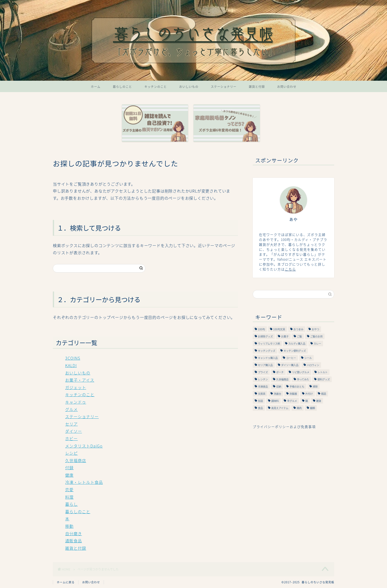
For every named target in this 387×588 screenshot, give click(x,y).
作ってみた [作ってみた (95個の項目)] (303, 379)
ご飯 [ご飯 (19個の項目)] (299, 336)
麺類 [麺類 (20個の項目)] (312, 408)
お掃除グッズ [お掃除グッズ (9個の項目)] (265, 336)
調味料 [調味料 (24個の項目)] (275, 401)
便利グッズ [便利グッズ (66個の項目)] (324, 379)
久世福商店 (76, 460)
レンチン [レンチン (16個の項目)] (263, 379)
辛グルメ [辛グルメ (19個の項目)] (292, 401)
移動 (69, 526)
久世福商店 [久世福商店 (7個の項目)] (282, 379)
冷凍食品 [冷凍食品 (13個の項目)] (263, 386)
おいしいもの (189, 87)
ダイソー (74, 431)
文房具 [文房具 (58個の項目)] (262, 394)
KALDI (71, 365)
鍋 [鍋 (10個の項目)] (307, 401)
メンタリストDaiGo (84, 446)
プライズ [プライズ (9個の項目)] (263, 372)
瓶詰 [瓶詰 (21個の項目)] (324, 394)
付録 (69, 468)
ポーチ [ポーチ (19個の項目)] (280, 372)
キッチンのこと (156, 87)
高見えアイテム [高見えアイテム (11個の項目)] (280, 408)
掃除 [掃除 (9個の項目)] (315, 386)
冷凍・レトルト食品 (84, 482)
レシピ (71, 453)
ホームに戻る (66, 582)
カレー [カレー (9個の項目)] (317, 343)
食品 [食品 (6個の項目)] (260, 408)
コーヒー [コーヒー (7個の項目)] (291, 358)
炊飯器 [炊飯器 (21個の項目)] (293, 394)
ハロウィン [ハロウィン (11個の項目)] (313, 365)
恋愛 (69, 490)
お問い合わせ (287, 87)
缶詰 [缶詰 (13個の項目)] (260, 401)
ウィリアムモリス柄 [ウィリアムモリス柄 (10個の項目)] (269, 343)
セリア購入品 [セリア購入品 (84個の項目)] (265, 365)
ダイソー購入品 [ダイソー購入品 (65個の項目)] (290, 365)
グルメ (71, 409)
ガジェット (76, 387)
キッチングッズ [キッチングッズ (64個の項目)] (267, 351)
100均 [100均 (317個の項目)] (261, 329)
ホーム (96, 87)
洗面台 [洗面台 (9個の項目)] (277, 394)
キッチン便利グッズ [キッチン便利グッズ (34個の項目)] (295, 351)
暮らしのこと (122, 87)
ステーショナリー (224, 87)
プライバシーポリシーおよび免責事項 (284, 427)
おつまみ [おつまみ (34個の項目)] (298, 329)
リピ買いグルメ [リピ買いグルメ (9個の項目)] (301, 372)
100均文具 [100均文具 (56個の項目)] (279, 329)
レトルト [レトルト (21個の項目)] (323, 372)
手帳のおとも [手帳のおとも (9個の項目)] (297, 386)
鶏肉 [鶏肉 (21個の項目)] (299, 408)
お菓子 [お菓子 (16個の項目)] (285, 336)
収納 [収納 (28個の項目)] (279, 386)
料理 (69, 497)
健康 (69, 475)
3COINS (73, 358)
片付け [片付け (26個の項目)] (309, 394)
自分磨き (74, 533)
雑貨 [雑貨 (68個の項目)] (319, 401)
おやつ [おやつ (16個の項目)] (315, 329)
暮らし (71, 504)
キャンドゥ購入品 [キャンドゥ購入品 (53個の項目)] (268, 358)
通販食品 (74, 541)
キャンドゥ (76, 402)
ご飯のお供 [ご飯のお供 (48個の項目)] (316, 336)
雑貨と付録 (257, 87)
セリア (71, 424)
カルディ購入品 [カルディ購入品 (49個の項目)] (297, 343)
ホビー (71, 438)
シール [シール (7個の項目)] (308, 358)
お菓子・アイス (80, 380)
